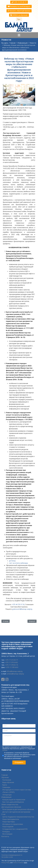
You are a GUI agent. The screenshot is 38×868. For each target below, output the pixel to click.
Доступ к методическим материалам (16, 812)
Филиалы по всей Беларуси (19, 6)
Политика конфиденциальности (12, 855)
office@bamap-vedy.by (15, 671)
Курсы (5, 785)
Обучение (5, 777)
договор (12, 561)
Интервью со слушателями (13, 824)
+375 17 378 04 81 (12, 667)
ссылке (5, 750)
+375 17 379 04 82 (11, 662)
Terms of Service (18, 863)
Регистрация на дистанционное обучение (18, 809)
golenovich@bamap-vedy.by (22, 609)
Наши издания (8, 827)
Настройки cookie (7, 857)
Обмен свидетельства (10, 804)
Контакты (5, 836)
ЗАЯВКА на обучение (19, 15)
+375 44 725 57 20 (18, 604)
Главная (4, 775)
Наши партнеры (9, 822)
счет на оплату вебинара (18, 563)
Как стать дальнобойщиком (13, 802)
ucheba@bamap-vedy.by (15, 674)
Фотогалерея (7, 834)
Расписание (7, 780)
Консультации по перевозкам (14, 800)
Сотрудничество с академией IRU (15, 829)
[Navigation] (19, 35)
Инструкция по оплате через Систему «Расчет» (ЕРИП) (17, 791)
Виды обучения (8, 782)
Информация (6, 797)
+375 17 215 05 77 (19, 2)
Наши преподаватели (11, 819)
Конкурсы (6, 832)
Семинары (6, 787)
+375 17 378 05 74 (11, 665)
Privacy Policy (6, 863)
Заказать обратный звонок (19, 11)
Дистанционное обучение (11, 807)
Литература (7, 795)
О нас (3, 814)
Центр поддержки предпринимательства (18, 817)
